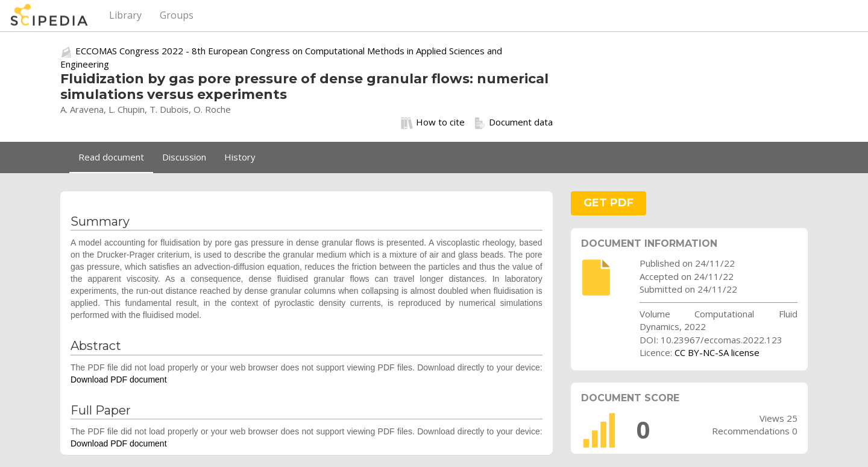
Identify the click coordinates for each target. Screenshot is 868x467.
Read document (111, 157)
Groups (177, 15)
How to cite (433, 122)
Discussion (184, 157)
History (240, 157)
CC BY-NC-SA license (717, 352)
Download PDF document (119, 380)
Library (125, 15)
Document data (513, 122)
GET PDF (609, 203)
